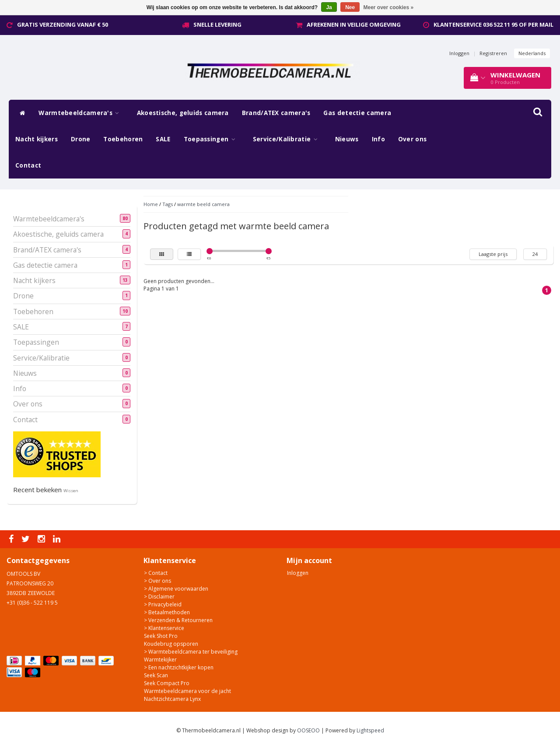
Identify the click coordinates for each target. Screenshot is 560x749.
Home (151, 204)
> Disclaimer (159, 597)
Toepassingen (212, 139)
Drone (81, 139)
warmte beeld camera (203, 204)
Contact (28, 165)
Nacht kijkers (37, 139)
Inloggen (459, 53)
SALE (163, 139)
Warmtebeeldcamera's (81, 113)
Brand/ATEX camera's (276, 113)
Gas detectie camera (357, 113)
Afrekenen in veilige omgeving (354, 24)
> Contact (156, 573)
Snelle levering (217, 24)
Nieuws (347, 139)
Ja (329, 7)
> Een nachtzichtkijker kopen (179, 667)
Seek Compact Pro (167, 683)
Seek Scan (156, 675)
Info (378, 139)
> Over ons (157, 581)
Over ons (412, 139)
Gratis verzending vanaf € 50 (63, 24)
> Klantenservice (164, 628)
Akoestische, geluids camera (183, 113)
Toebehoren (123, 139)
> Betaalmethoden (167, 612)
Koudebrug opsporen (171, 644)
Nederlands (532, 53)
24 (535, 254)
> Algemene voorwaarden (176, 589)
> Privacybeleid (163, 604)
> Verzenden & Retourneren (178, 620)
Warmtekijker (160, 660)
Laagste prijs (493, 254)
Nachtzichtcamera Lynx (172, 699)
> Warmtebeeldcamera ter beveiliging (191, 652)
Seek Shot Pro (161, 636)
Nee (350, 7)
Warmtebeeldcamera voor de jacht (187, 691)
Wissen (71, 491)
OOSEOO (308, 730)
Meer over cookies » (389, 7)
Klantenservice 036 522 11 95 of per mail (493, 24)
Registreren (493, 53)
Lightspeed (370, 730)
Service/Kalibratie (287, 139)
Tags (168, 204)
